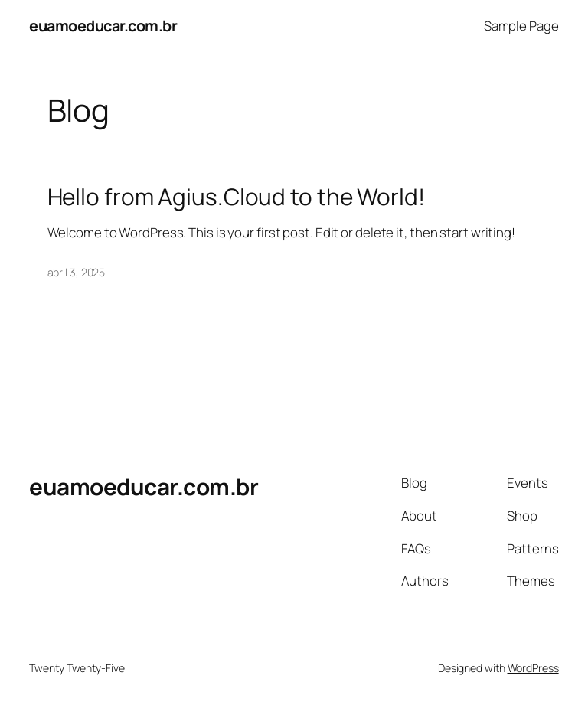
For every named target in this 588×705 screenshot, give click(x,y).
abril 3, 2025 (77, 272)
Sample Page (521, 26)
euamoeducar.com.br (103, 26)
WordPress (533, 668)
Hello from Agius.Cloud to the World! (236, 196)
